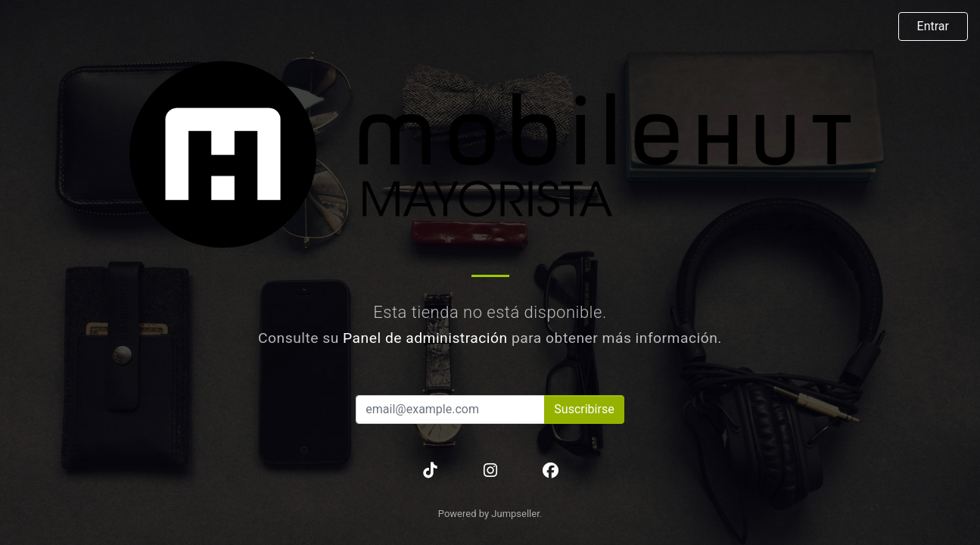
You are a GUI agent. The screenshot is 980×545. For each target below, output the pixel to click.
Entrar (933, 26)
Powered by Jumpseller (489, 514)
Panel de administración (425, 338)
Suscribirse (584, 409)
